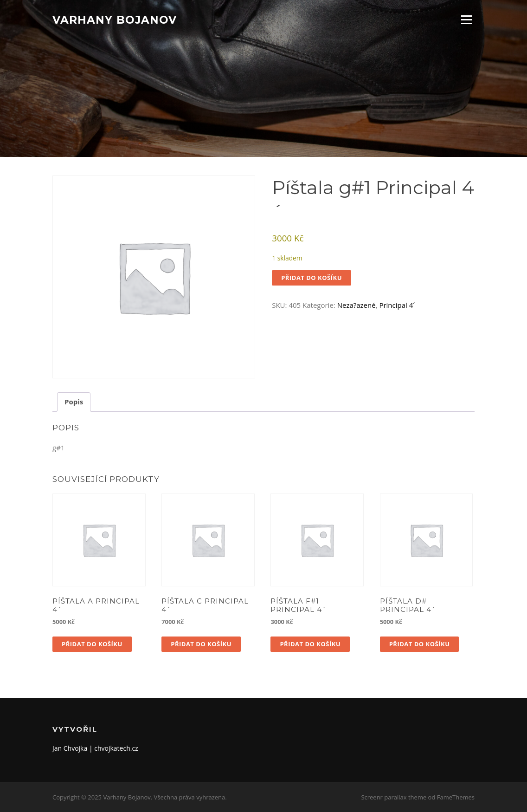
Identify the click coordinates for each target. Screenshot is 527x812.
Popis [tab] (74, 402)
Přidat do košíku (312, 278)
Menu (466, 19)
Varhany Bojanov (115, 19)
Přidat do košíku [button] (92, 644)
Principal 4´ (397, 305)
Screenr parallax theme (394, 797)
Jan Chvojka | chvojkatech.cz (95, 748)
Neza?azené (357, 305)
